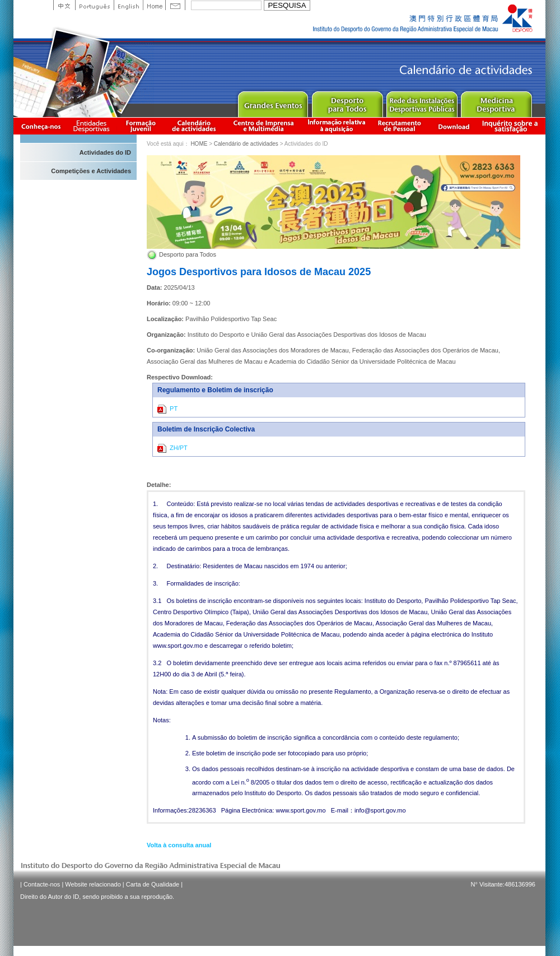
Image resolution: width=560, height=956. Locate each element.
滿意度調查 (512, 126)
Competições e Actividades (91, 171)
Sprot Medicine (496, 102)
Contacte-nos (42, 884)
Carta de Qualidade (153, 884)
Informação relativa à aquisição (337, 126)
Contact (175, 5)
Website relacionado (93, 884)
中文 (64, 5)
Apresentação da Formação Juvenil (141, 126)
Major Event (272, 102)
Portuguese (94, 5)
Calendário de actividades (194, 126)
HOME (199, 144)
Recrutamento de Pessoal (400, 126)
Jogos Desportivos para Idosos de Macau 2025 (259, 272)
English (128, 5)
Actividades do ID (105, 152)
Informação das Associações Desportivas (93, 126)
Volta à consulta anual (179, 845)
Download (454, 126)
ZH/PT (172, 448)
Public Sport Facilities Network (421, 102)
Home (154, 5)
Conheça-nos (41, 126)
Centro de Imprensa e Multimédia (264, 126)
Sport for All (347, 102)
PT (167, 409)
